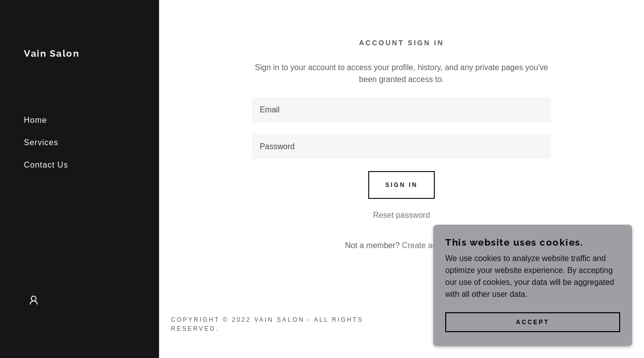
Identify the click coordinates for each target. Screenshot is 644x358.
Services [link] (41, 142)
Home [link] (36, 120)
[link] (51, 54)
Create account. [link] (430, 245)
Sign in (402, 185)
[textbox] (402, 110)
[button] (34, 300)
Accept (532, 322)
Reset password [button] (402, 215)
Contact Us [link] (46, 165)
